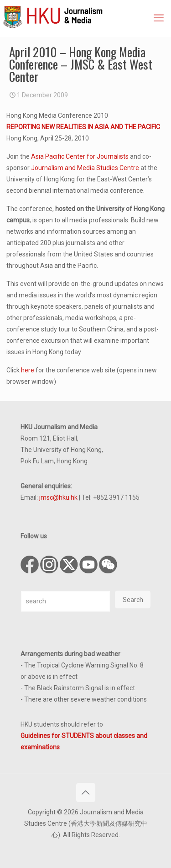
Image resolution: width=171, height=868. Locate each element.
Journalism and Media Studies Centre (85, 168)
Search (133, 600)
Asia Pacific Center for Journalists (80, 156)
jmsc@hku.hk (58, 497)
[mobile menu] (159, 18)
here (28, 370)
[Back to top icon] (86, 793)
